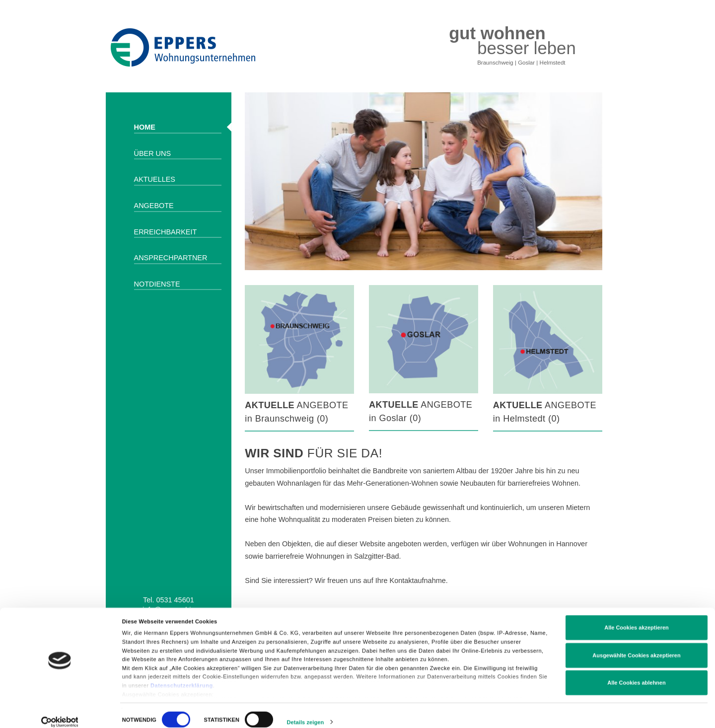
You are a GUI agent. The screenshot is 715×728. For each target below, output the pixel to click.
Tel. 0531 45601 (169, 600)
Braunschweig (495, 63)
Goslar (526, 63)
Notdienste (157, 284)
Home (145, 127)
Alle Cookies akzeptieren (637, 621)
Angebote (154, 206)
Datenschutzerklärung (182, 678)
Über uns (153, 153)
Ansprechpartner (171, 258)
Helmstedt (553, 63)
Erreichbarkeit (166, 232)
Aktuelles (155, 179)
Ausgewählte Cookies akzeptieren (636, 649)
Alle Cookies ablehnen (636, 676)
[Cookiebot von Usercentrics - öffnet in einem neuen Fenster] (60, 715)
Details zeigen (306, 715)
